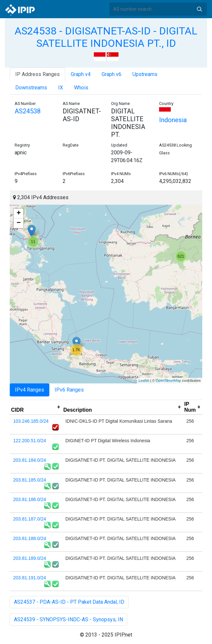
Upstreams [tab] (145, 74)
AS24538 (28, 111)
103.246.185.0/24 (31, 421)
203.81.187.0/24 (30, 519)
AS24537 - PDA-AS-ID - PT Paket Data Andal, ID (69, 602)
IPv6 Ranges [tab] (69, 390)
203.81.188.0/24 (30, 538)
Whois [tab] (81, 88)
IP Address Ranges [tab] (37, 74)
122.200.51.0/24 (30, 441)
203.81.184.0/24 (30, 460)
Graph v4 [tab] (81, 74)
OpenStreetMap (168, 380)
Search (199, 9)
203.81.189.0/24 (30, 558)
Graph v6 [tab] (112, 74)
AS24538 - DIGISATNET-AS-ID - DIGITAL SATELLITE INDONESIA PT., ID (106, 37)
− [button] (19, 223)
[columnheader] (36, 407)
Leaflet (144, 380)
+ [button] (19, 213)
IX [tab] (61, 88)
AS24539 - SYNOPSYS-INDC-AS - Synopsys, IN (69, 619)
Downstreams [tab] (31, 88)
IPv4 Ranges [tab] (30, 390)
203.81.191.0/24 (30, 578)
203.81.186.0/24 (30, 499)
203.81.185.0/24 (30, 480)
